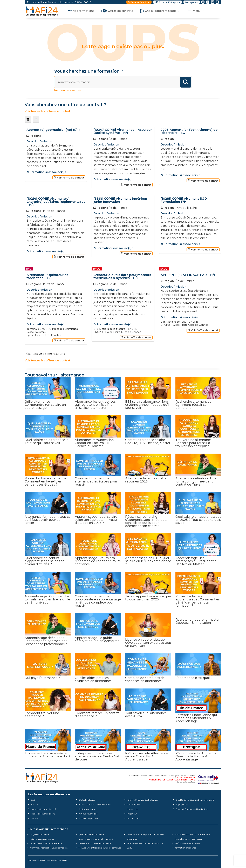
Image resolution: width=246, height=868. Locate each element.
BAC (33, 800)
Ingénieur (132, 814)
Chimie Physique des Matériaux (143, 800)
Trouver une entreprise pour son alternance (100, 848)
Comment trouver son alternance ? (193, 834)
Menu (197, 11)
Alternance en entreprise (42, 839)
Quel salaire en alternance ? (92, 834)
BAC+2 (34, 804)
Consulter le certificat (186, 782)
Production (133, 818)
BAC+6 (34, 818)
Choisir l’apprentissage (161, 11)
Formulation (134, 804)
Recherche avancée (68, 90)
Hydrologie (133, 809)
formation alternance (186, 848)
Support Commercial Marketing (192, 809)
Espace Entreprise (169, 2)
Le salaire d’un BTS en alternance (46, 843)
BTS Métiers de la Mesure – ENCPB (115, 329)
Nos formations (83, 11)
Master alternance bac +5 (43, 814)
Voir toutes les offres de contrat (47, 111)
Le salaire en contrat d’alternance (95, 843)
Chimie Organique (88, 818)
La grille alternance (39, 834)
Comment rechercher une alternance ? (49, 848)
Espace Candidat (140, 2)
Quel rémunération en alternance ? (96, 839)
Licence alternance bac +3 (43, 809)
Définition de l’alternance (187, 843)
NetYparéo (192, 2)
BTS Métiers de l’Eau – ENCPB (179, 322)
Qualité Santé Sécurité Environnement (195, 800)
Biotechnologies (87, 800)
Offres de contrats (120, 11)
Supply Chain (183, 804)
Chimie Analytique (88, 814)
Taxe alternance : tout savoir (189, 839)
